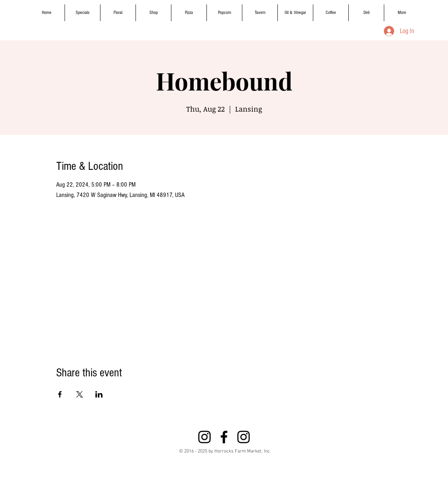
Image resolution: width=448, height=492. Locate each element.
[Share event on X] (80, 394)
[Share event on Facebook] (60, 394)
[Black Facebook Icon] (224, 437)
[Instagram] (204, 437)
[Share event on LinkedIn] (99, 394)
